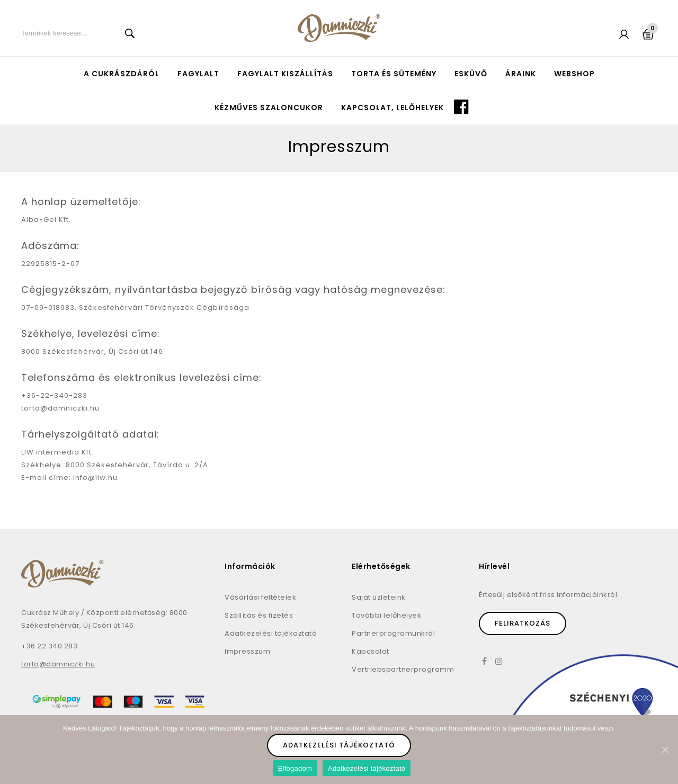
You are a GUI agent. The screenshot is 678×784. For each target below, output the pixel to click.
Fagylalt (198, 74)
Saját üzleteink (379, 597)
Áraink (521, 74)
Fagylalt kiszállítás (285, 74)
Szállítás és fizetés (259, 615)
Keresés (130, 33)
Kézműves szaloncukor (269, 108)
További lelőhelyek (386, 615)
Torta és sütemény (394, 74)
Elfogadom (295, 768)
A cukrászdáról (122, 74)
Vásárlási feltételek (260, 597)
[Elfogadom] (665, 750)
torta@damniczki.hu (58, 664)
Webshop (574, 74)
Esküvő (471, 74)
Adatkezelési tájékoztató (271, 633)
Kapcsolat (371, 651)
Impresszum (247, 651)
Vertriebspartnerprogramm (403, 669)
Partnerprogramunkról (393, 633)
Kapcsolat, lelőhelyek (392, 108)
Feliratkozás (523, 623)
